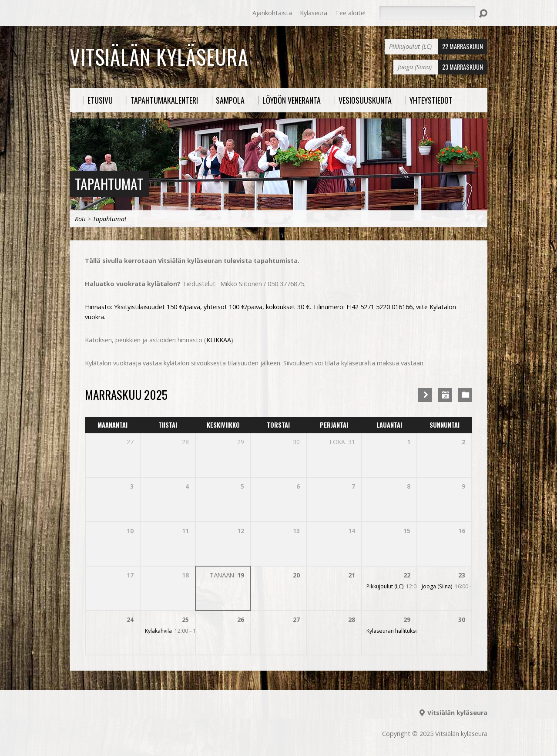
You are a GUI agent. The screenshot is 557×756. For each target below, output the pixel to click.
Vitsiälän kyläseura (159, 57)
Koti (80, 219)
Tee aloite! (350, 13)
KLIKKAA (219, 340)
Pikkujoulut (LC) (385, 586)
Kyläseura (314, 13)
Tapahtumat (109, 184)
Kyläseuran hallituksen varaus (403, 631)
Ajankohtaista (272, 13)
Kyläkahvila (158, 631)
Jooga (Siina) (437, 586)
